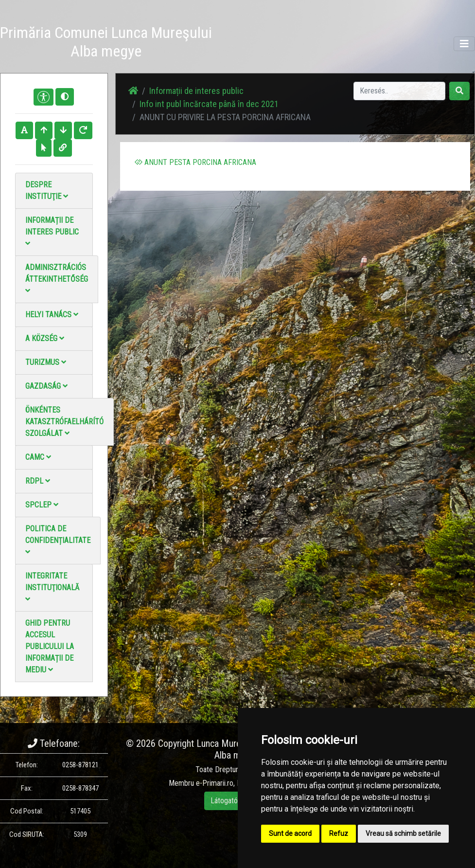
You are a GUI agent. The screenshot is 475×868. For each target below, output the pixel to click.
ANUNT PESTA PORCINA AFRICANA (195, 162)
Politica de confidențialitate (58, 540)
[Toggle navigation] (464, 44)
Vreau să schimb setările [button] (403, 833)
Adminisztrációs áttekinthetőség (57, 279)
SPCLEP (42, 505)
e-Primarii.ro (215, 783)
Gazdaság (46, 386)
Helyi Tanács (52, 315)
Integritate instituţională (52, 587)
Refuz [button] (339, 833)
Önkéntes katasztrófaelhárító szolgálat (64, 422)
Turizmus (46, 362)
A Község (45, 338)
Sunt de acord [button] (290, 833)
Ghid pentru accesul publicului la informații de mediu (50, 646)
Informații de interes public (52, 231)
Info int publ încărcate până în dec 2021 (209, 104)
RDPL (38, 481)
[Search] (399, 91)
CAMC (38, 457)
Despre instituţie (47, 190)
